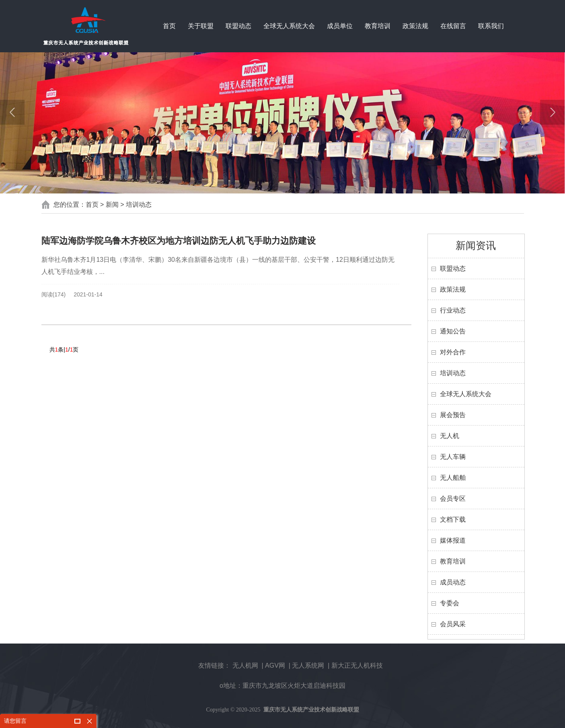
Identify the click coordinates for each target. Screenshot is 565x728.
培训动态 (139, 205)
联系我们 (491, 26)
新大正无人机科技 (357, 665)
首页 (169, 26)
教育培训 (378, 26)
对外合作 (453, 352)
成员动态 (453, 582)
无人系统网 (308, 665)
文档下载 (453, 519)
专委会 (450, 603)
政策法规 (415, 26)
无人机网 (245, 665)
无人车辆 (453, 457)
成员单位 (340, 26)
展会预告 (453, 415)
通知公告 (453, 331)
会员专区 (453, 499)
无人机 (450, 436)
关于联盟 (201, 26)
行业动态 (453, 310)
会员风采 (453, 624)
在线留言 (453, 26)
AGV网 (275, 665)
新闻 (112, 205)
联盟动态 (238, 26)
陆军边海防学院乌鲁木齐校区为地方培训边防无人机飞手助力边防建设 (179, 241)
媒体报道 (453, 540)
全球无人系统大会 (289, 26)
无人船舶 (453, 478)
